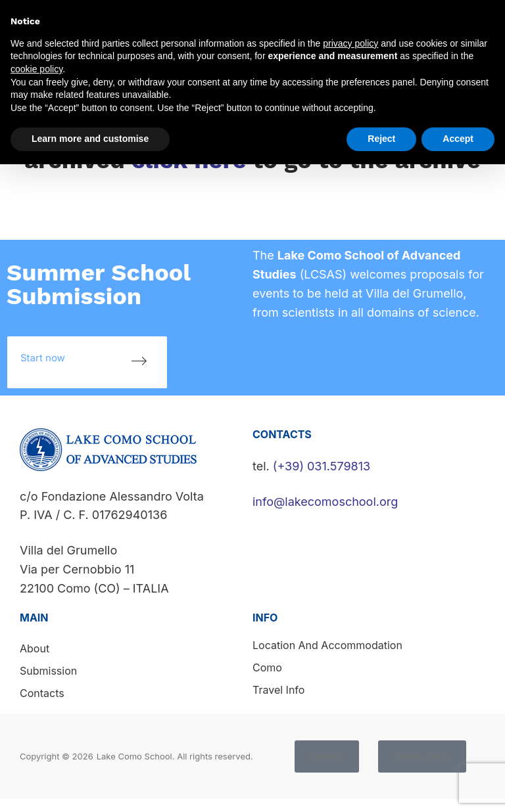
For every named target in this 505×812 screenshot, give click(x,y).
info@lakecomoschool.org (325, 502)
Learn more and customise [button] (90, 139)
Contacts (42, 693)
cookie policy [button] (36, 69)
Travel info (278, 690)
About (35, 648)
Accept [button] (458, 139)
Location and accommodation (327, 645)
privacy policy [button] (350, 43)
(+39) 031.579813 (322, 466)
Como (267, 667)
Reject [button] (381, 139)
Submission (48, 671)
